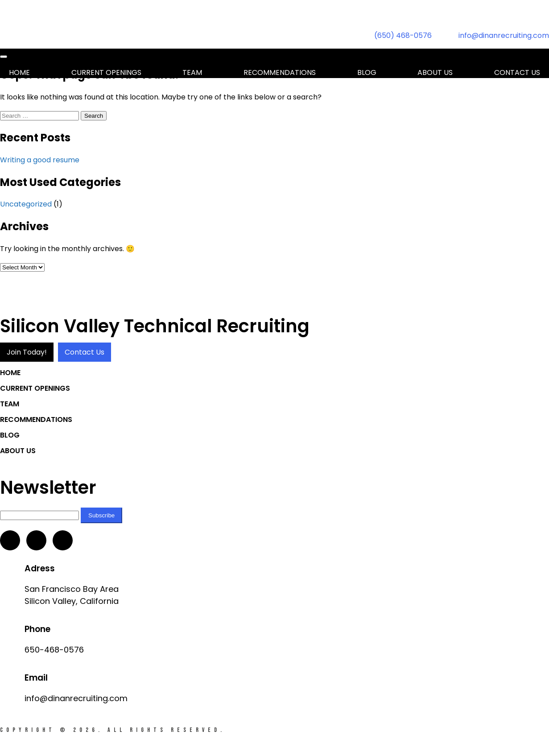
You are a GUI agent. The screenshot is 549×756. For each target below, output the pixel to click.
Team (192, 72)
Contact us (517, 72)
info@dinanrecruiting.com (504, 35)
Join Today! (27, 352)
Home (19, 72)
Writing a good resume (40, 160)
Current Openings (106, 72)
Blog (367, 72)
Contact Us (85, 352)
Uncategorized (26, 204)
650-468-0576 (54, 650)
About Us (435, 72)
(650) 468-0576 (403, 35)
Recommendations (280, 72)
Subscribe (101, 515)
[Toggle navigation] (4, 57)
